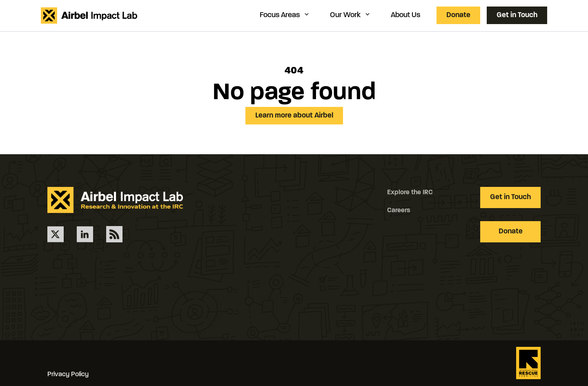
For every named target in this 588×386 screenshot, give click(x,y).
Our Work (351, 15)
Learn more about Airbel (294, 116)
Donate (458, 15)
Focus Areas (285, 15)
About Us (405, 15)
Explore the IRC (410, 193)
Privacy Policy (68, 375)
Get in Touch (517, 15)
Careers (399, 211)
